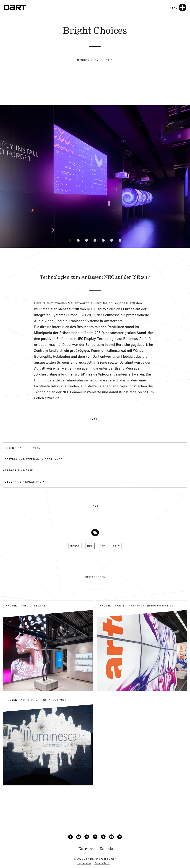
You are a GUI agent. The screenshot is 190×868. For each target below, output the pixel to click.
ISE (103, 546)
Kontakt (107, 849)
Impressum (84, 863)
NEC (90, 546)
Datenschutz (102, 863)
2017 (116, 546)
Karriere (86, 849)
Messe (75, 546)
